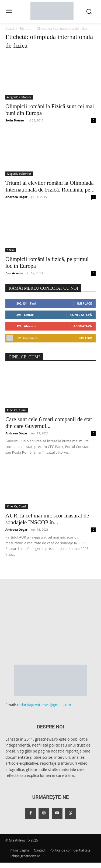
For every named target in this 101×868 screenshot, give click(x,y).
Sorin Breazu (15, 120)
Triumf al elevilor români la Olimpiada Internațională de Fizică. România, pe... (50, 186)
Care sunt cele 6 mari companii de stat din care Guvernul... (49, 423)
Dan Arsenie (14, 273)
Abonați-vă (83, 326)
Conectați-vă (81, 315)
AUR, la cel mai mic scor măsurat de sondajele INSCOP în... (47, 519)
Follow (86, 338)
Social (11, 250)
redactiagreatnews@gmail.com (44, 705)
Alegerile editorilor (19, 97)
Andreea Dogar (16, 197)
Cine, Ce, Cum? (17, 410)
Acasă (10, 29)
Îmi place (85, 303)
